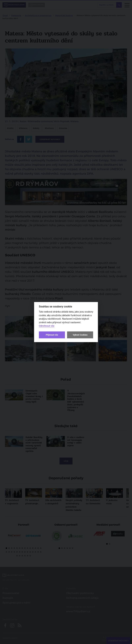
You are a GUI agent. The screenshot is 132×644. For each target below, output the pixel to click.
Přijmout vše (52, 335)
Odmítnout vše (47, 326)
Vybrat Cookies (80, 335)
